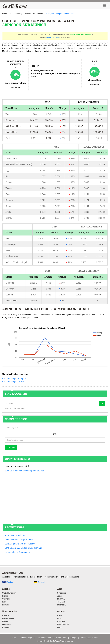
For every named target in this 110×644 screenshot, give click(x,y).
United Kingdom (9, 593)
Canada (6, 615)
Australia (61, 621)
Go (102, 404)
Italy (4, 602)
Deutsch (42, 582)
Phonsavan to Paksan (15, 535)
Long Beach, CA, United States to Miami (23, 548)
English (10, 582)
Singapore (62, 593)
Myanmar (61, 599)
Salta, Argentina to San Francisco (20, 544)
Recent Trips (27, 638)
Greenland (7, 624)
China (60, 615)
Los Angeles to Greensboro (17, 552)
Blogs (74, 638)
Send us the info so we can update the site (24, 471)
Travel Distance (44, 638)
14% (15, 75)
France (5, 596)
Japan (60, 596)
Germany (6, 599)
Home (14, 638)
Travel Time (61, 638)
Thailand (61, 602)
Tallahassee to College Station (19, 540)
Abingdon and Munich (24, 25)
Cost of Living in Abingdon (14, 379)
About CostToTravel (89, 638)
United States (8, 618)
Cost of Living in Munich (13, 382)
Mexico (5, 621)
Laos (59, 627)
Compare (11, 447)
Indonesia (61, 605)
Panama (6, 627)
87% (95, 72)
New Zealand (63, 624)
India (59, 618)
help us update (52, 37)
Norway (5, 605)
